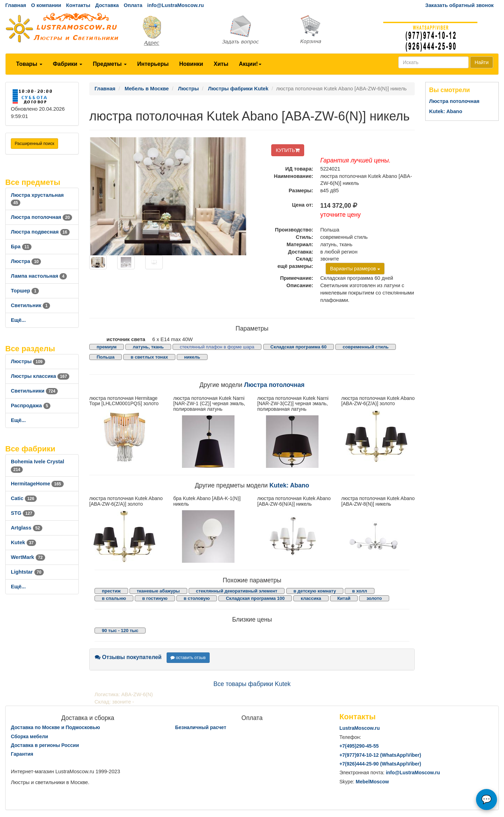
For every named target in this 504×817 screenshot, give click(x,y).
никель (192, 357)
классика (311, 598)
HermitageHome (37, 484)
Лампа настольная (39, 276)
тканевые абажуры (158, 591)
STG (23, 513)
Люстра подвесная (40, 232)
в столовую (197, 598)
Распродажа (31, 406)
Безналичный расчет (201, 727)
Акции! (250, 64)
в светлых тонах (149, 357)
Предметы (110, 64)
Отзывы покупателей (128, 657)
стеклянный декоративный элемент (237, 591)
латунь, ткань (148, 347)
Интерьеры (153, 64)
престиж (111, 591)
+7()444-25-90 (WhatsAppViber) (380, 764)
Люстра (26, 261)
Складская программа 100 (255, 598)
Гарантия (22, 754)
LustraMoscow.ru (360, 728)
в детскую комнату (315, 591)
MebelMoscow (372, 782)
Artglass (27, 528)
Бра (21, 247)
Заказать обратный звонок (459, 5)
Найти (482, 62)
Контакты (78, 5)
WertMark (28, 557)
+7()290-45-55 (359, 746)
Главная (16, 5)
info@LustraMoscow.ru (176, 5)
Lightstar (27, 572)
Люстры (28, 361)
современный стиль (366, 347)
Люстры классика (40, 376)
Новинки (191, 64)
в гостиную (155, 598)
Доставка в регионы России (45, 745)
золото (374, 598)
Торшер (25, 291)
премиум (107, 347)
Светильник (30, 305)
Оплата (133, 5)
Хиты (221, 64)
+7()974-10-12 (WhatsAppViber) (380, 755)
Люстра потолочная (41, 217)
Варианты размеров (355, 269)
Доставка (107, 5)
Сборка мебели (29, 736)
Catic (24, 498)
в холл (360, 591)
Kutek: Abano (289, 485)
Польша (106, 357)
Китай (344, 598)
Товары (29, 64)
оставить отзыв (188, 658)
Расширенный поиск (34, 144)
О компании (46, 5)
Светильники (34, 391)
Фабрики (68, 64)
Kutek (23, 542)
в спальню (114, 598)
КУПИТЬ (288, 150)
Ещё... (18, 320)
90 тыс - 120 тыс (120, 631)
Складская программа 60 (299, 347)
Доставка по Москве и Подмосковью (55, 727)
